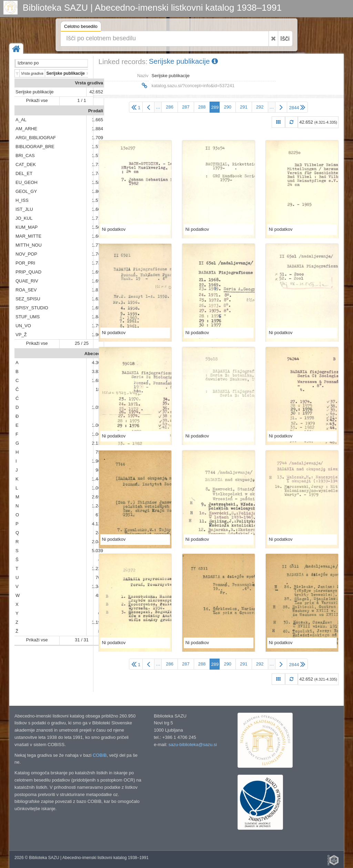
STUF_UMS (28, 317)
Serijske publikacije (35, 92)
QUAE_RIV (27, 281)
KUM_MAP (27, 227)
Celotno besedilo (81, 27)
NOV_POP (26, 254)
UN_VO (23, 326)
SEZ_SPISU (28, 299)
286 (170, 107)
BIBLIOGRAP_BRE (35, 147)
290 (228, 107)
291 (244, 107)
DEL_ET (24, 173)
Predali (96, 111)
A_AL (21, 120)
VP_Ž (21, 335)
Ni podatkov (114, 229)
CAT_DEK (26, 164)
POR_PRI (25, 263)
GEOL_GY (26, 191)
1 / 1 (82, 100)
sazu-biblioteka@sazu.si (193, 745)
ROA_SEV (26, 290)
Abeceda (94, 354)
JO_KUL (24, 218)
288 (202, 107)
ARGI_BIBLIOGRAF (36, 138)
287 (186, 107)
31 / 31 (82, 640)
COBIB (100, 755)
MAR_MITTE (28, 236)
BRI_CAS (25, 156)
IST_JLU (24, 209)
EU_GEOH (27, 182)
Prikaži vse (37, 100)
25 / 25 (82, 343)
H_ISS (22, 200)
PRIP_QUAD (28, 272)
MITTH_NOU (29, 245)
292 (260, 107)
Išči (285, 39)
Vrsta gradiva (89, 83)
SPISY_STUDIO (32, 308)
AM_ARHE (26, 129)
